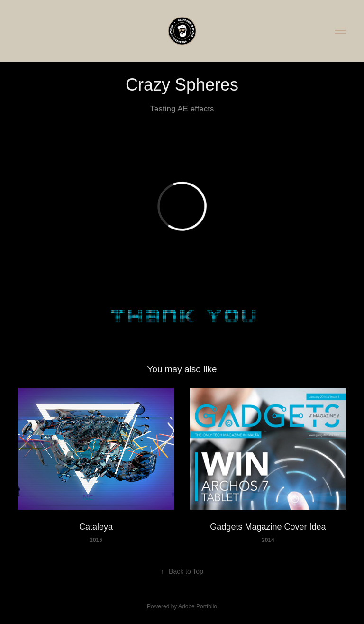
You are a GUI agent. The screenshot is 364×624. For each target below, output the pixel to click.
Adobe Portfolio (198, 606)
